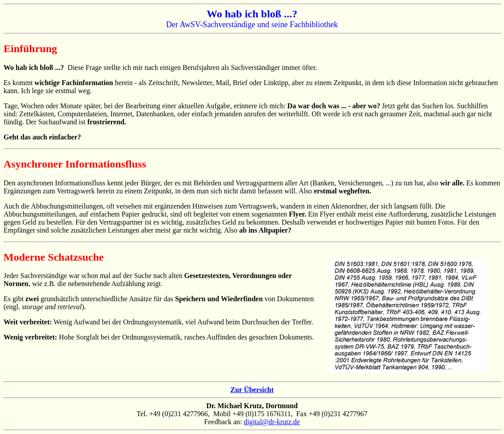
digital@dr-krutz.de (272, 422)
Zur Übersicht (252, 390)
